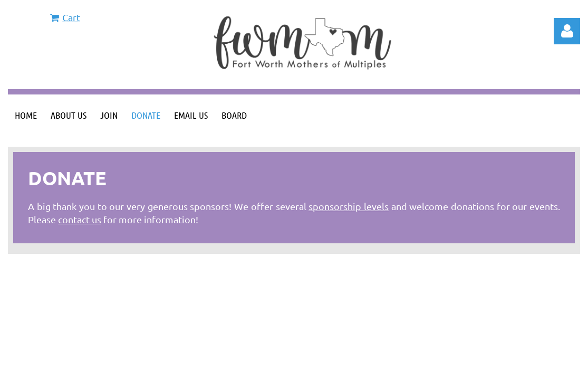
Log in (567, 31)
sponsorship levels (349, 206)
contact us (80, 219)
